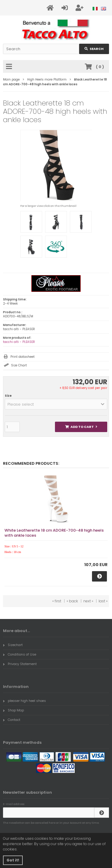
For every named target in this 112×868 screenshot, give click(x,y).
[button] (56, 404)
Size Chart (19, 365)
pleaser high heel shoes (24, 701)
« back (72, 601)
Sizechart (13, 645)
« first (57, 601)
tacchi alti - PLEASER (19, 342)
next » (88, 601)
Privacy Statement (20, 664)
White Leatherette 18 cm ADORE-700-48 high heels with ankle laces (54, 533)
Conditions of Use (20, 654)
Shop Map (13, 710)
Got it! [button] (13, 860)
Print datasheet (23, 357)
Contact (12, 720)
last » (103, 601)
